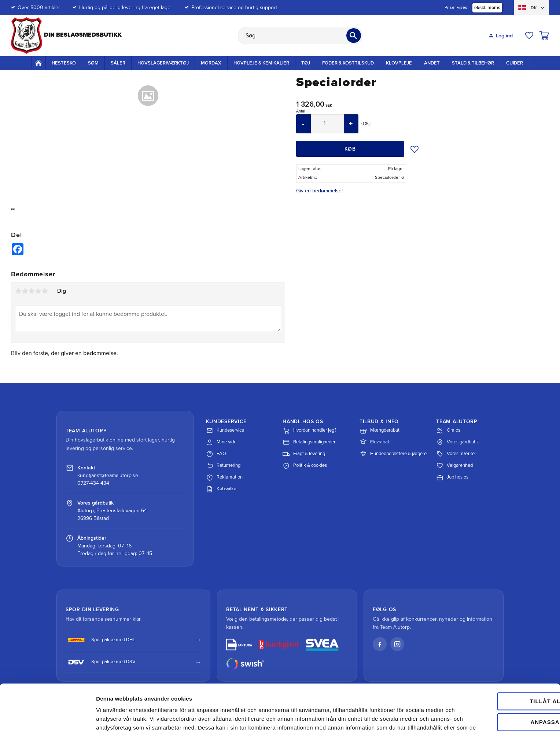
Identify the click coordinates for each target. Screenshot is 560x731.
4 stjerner (38, 291)
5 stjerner (45, 291)
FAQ (216, 454)
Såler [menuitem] (118, 63)
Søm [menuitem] (93, 63)
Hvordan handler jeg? (310, 431)
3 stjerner (32, 291)
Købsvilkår (222, 489)
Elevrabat (374, 442)
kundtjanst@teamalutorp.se (108, 475)
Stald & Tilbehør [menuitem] (473, 63)
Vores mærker (456, 454)
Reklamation (224, 477)
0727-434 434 (93, 483)
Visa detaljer (112, 717)
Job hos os (452, 477)
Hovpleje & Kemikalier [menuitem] (261, 63)
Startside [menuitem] (38, 63)
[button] (529, 36)
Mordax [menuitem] (211, 63)
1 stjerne (18, 291)
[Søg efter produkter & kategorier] (300, 36)
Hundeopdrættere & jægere (393, 454)
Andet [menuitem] (432, 63)
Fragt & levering (304, 454)
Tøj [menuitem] (306, 63)
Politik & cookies (305, 466)
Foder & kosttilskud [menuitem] (348, 63)
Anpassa (499, 682)
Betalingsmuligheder (309, 442)
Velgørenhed (454, 466)
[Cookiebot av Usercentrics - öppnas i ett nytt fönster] (47, 717)
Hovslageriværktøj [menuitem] (163, 63)
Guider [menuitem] (515, 63)
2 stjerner (25, 291)
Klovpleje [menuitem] (399, 63)
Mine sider (222, 442)
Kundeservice (225, 431)
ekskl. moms (487, 8)
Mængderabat (380, 431)
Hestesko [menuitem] (64, 63)
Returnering (223, 466)
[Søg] (354, 36)
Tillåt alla (498, 661)
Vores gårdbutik (458, 442)
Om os (448, 431)
